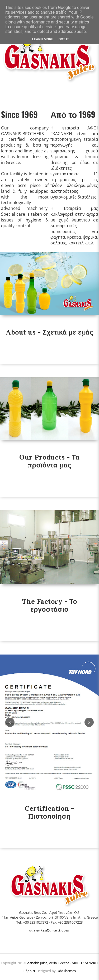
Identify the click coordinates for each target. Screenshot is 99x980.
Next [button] (89, 722)
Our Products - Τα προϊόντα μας (49, 461)
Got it (64, 39)
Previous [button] (10, 722)
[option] (49, 723)
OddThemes (66, 971)
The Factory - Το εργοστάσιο (50, 605)
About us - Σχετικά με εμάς (49, 332)
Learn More (43, 39)
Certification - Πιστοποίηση (49, 812)
